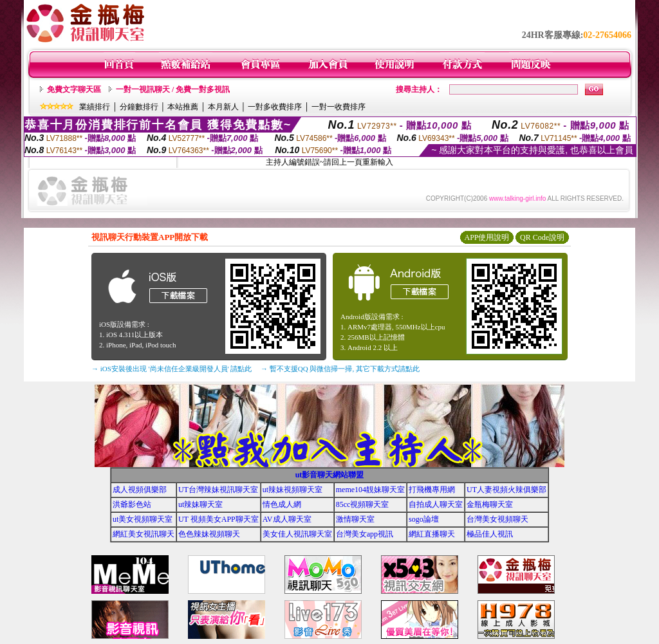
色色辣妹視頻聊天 (209, 534)
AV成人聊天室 (287, 519)
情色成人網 (282, 504)
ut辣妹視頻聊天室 (292, 490)
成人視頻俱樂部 (140, 490)
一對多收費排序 (275, 107)
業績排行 (95, 107)
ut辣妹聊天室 (200, 504)
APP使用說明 (487, 237)
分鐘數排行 (139, 107)
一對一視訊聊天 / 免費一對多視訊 (173, 89)
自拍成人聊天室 (436, 504)
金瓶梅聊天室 (490, 504)
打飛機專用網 (432, 490)
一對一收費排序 (339, 107)
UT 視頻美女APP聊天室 (218, 519)
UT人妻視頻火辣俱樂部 (506, 490)
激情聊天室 (355, 519)
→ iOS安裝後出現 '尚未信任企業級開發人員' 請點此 (172, 369)
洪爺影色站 (132, 504)
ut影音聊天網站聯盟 (330, 475)
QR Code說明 (542, 237)
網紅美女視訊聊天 (144, 534)
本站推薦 (183, 107)
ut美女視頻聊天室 (143, 519)
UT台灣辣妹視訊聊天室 (218, 490)
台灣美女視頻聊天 (497, 519)
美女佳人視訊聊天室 (297, 534)
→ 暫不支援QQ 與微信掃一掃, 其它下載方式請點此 (340, 369)
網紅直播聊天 (432, 534)
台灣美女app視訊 (365, 534)
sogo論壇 (424, 519)
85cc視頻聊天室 (363, 504)
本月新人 (223, 107)
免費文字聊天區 (74, 89)
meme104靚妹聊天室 (370, 490)
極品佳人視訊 (490, 534)
